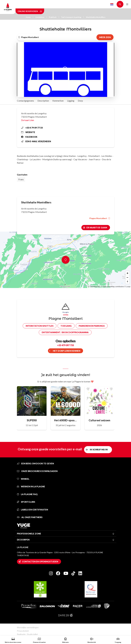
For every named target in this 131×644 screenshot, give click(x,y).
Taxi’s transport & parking (73, 17)
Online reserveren (30, 11)
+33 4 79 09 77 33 (32, 128)
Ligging (71, 101)
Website (28, 132)
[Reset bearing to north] (127, 282)
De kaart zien (28, 120)
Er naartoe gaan (97, 228)
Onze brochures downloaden (37, 471)
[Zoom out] (127, 277)
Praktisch (54, 17)
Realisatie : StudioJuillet (27, 634)
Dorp (80, 101)
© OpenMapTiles (94, 287)
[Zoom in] (127, 273)
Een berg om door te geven (35, 463)
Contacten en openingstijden (40, 561)
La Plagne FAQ (27, 494)
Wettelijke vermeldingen (28, 627)
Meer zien (105, 37)
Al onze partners (30, 517)
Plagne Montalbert (100, 218)
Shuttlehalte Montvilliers (96, 17)
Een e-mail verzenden (36, 141)
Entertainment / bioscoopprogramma (65, 332)
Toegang (66, 326)
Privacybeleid (23, 631)
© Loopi (127, 287)
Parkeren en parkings (92, 326)
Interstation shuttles (40, 326)
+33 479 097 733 (66, 345)
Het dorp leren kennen (67, 351)
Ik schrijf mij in (99, 450)
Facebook (29, 137)
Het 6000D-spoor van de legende (66, 420)
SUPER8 (32, 420)
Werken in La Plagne (31, 486)
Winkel (23, 479)
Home (30, 17)
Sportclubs (26, 502)
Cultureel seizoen (99, 420)
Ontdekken (41, 17)
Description (43, 101)
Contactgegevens (25, 101)
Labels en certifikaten (32, 510)
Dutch (112, 4)
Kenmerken (58, 101)
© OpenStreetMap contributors (112, 287)
